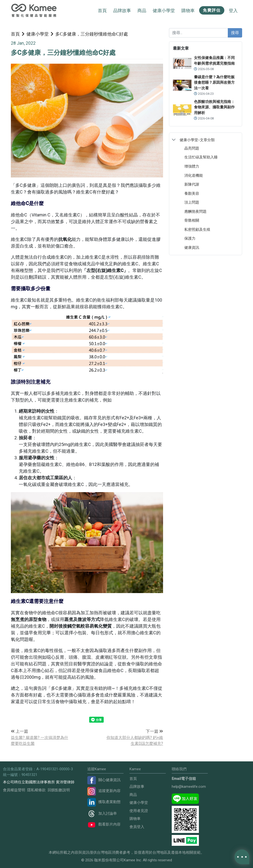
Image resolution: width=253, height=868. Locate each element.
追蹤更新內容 (104, 791)
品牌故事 (122, 10)
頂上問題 (192, 202)
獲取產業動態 (104, 802)
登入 (233, 10)
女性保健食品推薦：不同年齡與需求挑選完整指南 (214, 61)
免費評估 (212, 10)
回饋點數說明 (59, 790)
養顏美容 (192, 193)
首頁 (102, 10)
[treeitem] (205, 140)
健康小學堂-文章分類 (197, 140)
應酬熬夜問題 (195, 211)
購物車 (135, 819)
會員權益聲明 (14, 790)
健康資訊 (192, 247)
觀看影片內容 (104, 824)
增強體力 (192, 166)
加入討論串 (102, 813)
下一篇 (154, 731)
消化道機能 (194, 175)
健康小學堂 (38, 34)
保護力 (190, 238)
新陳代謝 (192, 184)
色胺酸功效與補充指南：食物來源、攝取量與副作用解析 (214, 107)
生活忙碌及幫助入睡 (201, 157)
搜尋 (235, 33)
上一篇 (20, 731)
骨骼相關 (192, 220)
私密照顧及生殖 (197, 229)
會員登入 (137, 827)
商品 (133, 795)
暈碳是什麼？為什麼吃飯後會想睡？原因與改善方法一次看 (214, 83)
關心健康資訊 (104, 780)
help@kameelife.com (189, 787)
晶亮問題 (192, 148)
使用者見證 (139, 811)
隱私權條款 (36, 790)
